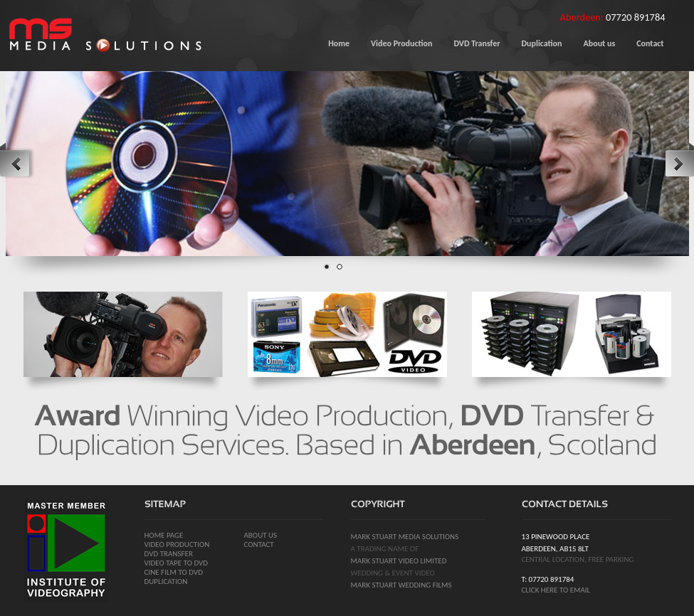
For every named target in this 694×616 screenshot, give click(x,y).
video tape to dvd (177, 563)
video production (177, 545)
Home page (164, 535)
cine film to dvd (174, 572)
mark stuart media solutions (405, 537)
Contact (259, 545)
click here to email (556, 590)
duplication (166, 582)
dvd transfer (169, 554)
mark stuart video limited (399, 561)
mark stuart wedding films (401, 585)
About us (261, 535)
